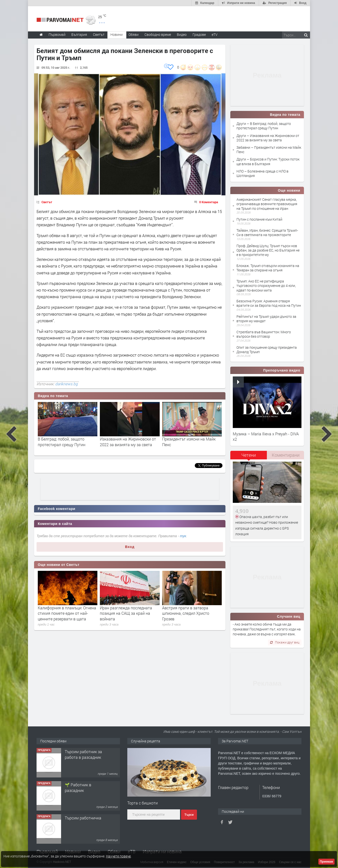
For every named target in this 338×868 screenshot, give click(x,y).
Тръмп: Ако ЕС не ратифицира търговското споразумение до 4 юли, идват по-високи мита (266, 286)
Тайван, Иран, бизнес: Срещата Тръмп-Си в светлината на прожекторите (267, 233)
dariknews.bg (66, 384)
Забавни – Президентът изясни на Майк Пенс (269, 150)
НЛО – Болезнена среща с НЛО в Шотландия (262, 173)
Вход (130, 547)
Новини (117, 34)
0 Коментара (209, 202)
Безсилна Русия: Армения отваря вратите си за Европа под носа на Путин (269, 303)
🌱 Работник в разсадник (78, 787)
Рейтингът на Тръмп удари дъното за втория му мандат (266, 319)
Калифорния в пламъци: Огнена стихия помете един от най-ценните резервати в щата (67, 613)
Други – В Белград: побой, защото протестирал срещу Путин (264, 126)
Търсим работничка (83, 818)
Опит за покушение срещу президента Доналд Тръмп (267, 350)
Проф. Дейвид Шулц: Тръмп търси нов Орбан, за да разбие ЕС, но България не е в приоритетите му (268, 250)
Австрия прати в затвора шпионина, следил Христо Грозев (186, 613)
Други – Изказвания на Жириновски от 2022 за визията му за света (268, 138)
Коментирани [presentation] (286, 455)
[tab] (249, 457)
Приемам (326, 862)
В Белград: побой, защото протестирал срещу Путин (62, 442)
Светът (47, 202)
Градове (199, 34)
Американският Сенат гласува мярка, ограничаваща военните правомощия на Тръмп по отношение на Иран (267, 204)
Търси (189, 815)
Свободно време (158, 34)
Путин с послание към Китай (259, 219)
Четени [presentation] (249, 455)
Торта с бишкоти (143, 803)
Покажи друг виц (285, 642)
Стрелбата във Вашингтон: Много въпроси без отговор (264, 334)
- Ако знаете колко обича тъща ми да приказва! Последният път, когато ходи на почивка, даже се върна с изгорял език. (267, 629)
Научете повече (118, 856)
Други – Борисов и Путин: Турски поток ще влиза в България (268, 161)
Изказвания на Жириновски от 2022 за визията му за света (128, 442)
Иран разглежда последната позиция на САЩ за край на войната (126, 613)
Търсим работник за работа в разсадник (83, 754)
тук (183, 536)
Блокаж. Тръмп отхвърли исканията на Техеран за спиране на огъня (268, 268)
